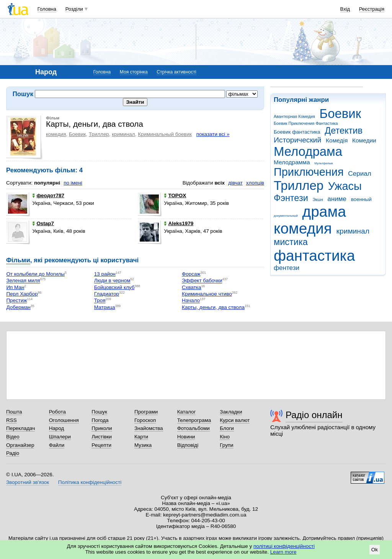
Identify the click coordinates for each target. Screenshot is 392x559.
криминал (353, 231)
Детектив (344, 131)
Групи (226, 445)
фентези (287, 268)
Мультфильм (323, 163)
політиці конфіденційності (284, 546)
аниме (337, 199)
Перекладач (20, 428)
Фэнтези (291, 198)
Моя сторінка (134, 72)
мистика (291, 242)
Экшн (318, 199)
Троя (100, 301)
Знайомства (149, 428)
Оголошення (64, 420)
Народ (57, 428)
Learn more (283, 552)
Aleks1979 (179, 223)
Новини (186, 437)
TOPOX (175, 195)
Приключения (309, 172)
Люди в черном (112, 281)
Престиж (16, 301)
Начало (191, 301)
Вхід (345, 9)
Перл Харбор (22, 294)
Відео (13, 437)
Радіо (13, 453)
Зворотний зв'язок (28, 482)
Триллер (299, 186)
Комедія (337, 140)
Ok (375, 550)
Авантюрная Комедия (294, 116)
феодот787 (48, 195)
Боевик (341, 114)
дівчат (235, 183)
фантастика (314, 256)
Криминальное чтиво (207, 294)
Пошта (14, 412)
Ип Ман (15, 287)
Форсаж (191, 274)
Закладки (231, 412)
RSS (11, 420)
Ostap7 (43, 223)
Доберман (18, 307)
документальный (286, 216)
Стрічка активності (176, 72)
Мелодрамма (292, 162)
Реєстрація (372, 9)
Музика (143, 445)
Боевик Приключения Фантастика (306, 123)
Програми (146, 412)
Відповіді (188, 445)
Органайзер (20, 445)
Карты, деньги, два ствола (213, 307)
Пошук (99, 412)
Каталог (187, 412)
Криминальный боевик (165, 134)
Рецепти (101, 445)
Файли (57, 445)
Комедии (364, 140)
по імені (73, 183)
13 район (105, 274)
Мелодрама (308, 151)
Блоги (227, 428)
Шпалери (60, 437)
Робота (57, 412)
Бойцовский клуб (114, 287)
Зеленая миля (23, 281)
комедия (303, 228)
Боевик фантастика (297, 132)
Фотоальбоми (194, 428)
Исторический (297, 140)
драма (324, 212)
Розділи (74, 9)
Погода (100, 420)
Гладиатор (107, 294)
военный (361, 199)
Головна (47, 9)
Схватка (191, 287)
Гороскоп (145, 420)
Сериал (359, 174)
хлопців (255, 183)
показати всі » (213, 134)
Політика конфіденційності (90, 482)
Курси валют (235, 420)
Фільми (18, 260)
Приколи (102, 428)
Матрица (105, 307)
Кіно (225, 437)
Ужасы (345, 186)
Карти (141, 437)
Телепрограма (194, 420)
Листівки (102, 437)
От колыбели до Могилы (35, 274)
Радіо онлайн (314, 415)
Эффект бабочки (202, 281)
